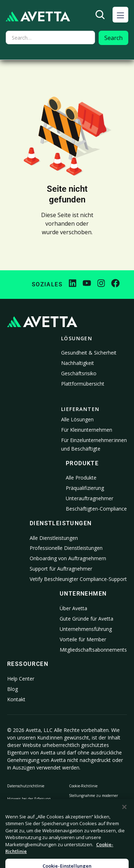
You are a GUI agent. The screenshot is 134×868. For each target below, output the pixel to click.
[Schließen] (124, 825)
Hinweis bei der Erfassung (29, 799)
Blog (13, 689)
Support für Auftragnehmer (61, 569)
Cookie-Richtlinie (83, 786)
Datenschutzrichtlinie (26, 786)
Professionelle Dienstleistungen (66, 548)
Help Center (21, 679)
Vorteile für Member (83, 639)
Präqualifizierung (85, 488)
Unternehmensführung (86, 629)
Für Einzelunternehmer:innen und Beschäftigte (94, 444)
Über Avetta (73, 608)
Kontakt (16, 699)
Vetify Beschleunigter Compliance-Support (78, 579)
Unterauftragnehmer (90, 498)
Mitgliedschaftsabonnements (93, 650)
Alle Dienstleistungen (54, 538)
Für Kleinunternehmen (87, 430)
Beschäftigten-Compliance (96, 509)
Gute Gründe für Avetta (86, 619)
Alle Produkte (81, 478)
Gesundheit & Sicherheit (89, 353)
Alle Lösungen (77, 419)
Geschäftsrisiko (79, 373)
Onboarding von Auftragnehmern (68, 558)
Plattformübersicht (83, 384)
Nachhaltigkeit (78, 363)
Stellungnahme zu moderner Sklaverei (93, 799)
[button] (120, 15)
